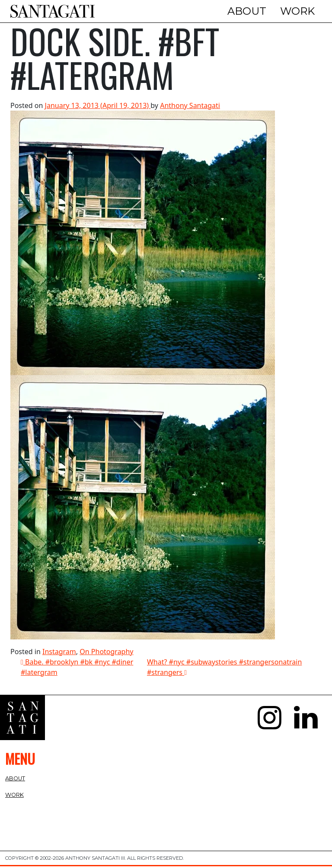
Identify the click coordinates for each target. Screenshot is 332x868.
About (247, 11)
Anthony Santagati (190, 107)
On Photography (106, 653)
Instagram (59, 653)
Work (297, 11)
